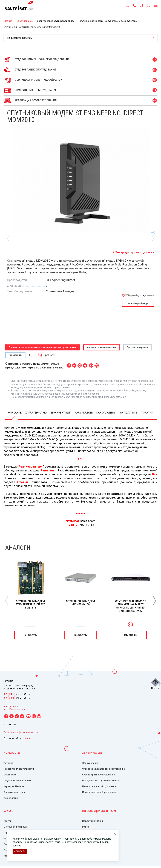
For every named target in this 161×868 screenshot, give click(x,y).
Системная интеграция (16, 827)
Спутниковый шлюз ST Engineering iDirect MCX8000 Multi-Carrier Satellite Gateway (131, 606)
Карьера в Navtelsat (14, 786)
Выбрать (30, 635)
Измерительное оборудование (99, 786)
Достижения (10, 775)
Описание (15, 413)
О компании (12, 754)
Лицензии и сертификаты (17, 780)
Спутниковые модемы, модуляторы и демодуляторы (110, 21)
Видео (86, 827)
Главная (8, 21)
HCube (27, 738)
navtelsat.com (11, 706)
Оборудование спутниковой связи (57, 21)
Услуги (8, 811)
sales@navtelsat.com (15, 709)
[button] (154, 600)
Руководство (11, 798)
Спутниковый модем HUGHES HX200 (80, 603)
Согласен (20, 851)
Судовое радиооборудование (98, 775)
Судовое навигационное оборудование (103, 769)
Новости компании (93, 821)
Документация (61, 413)
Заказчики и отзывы (15, 792)
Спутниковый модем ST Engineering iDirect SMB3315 (30, 604)
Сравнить (46, 355)
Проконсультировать (138, 347)
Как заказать (84, 413)
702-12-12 (17, 694)
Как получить (128, 413)
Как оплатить (106, 413)
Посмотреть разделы (20, 38)
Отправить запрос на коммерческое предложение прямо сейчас (43, 347)
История (8, 763)
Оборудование (25, 21)
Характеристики (36, 413)
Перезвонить (15, 355)
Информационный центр (99, 811)
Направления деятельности (19, 769)
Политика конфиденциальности (21, 732)
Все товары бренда (138, 303)
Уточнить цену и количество (102, 347)
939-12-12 (17, 698)
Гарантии (147, 413)
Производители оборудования (99, 792)
